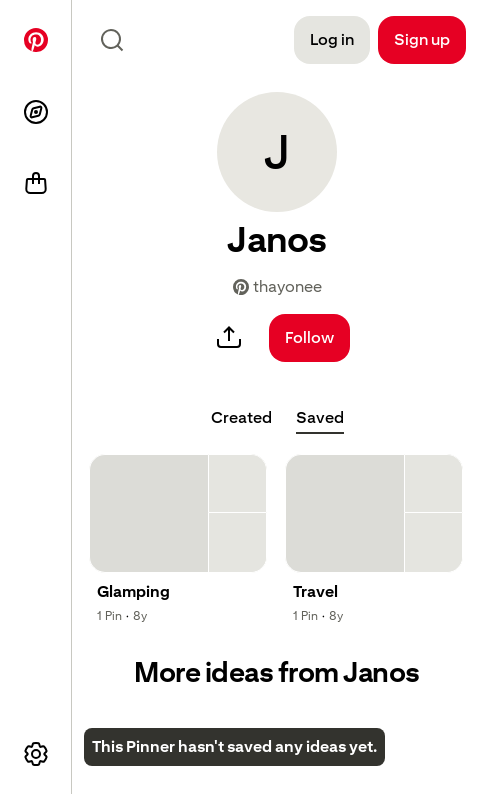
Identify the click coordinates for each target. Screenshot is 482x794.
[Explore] (36, 112)
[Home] (36, 40)
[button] (277, 152)
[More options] (36, 754)
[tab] (241, 418)
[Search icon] (112, 40)
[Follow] (309, 338)
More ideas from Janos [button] (277, 672)
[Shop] (36, 184)
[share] (229, 338)
